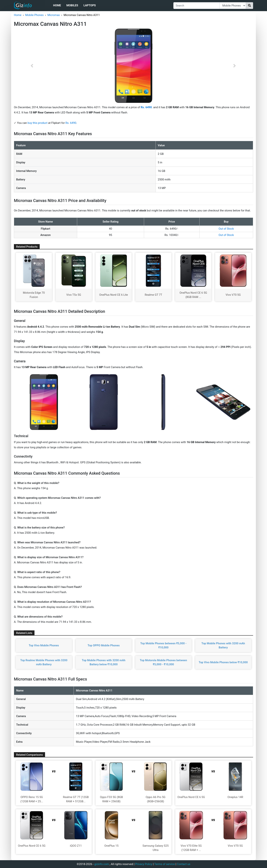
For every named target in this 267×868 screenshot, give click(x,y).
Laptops (90, 5)
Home (57, 5)
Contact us (184, 864)
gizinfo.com (102, 864)
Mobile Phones (34, 15)
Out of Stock (226, 229)
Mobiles (72, 5)
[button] (32, 66)
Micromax (54, 15)
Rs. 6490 (71, 123)
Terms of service (165, 864)
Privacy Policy (144, 864)
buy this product (38, 123)
